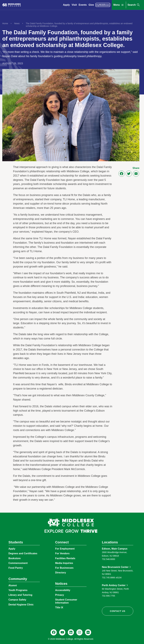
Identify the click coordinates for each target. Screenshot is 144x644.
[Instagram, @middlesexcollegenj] (79, 632)
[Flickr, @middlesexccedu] (88, 632)
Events (83, 5)
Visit (74, 5)
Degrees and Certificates (23, 553)
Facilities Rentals (65, 558)
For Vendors (62, 553)
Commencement (18, 563)
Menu (119, 5)
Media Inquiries (64, 563)
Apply (66, 5)
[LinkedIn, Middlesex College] (71, 632)
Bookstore (15, 558)
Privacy (60, 595)
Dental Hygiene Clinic (21, 605)
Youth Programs (18, 590)
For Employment (65, 549)
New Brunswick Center (115, 567)
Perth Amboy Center (114, 585)
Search (134, 5)
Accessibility (63, 590)
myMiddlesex (103, 5)
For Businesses (64, 568)
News (17, 23)
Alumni (13, 585)
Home (5, 23)
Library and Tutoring (20, 595)
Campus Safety (17, 600)
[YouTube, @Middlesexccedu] (62, 632)
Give (91, 5)
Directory (61, 573)
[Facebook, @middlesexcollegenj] (54, 632)
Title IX (59, 607)
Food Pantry (16, 568)
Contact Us (118, 611)
